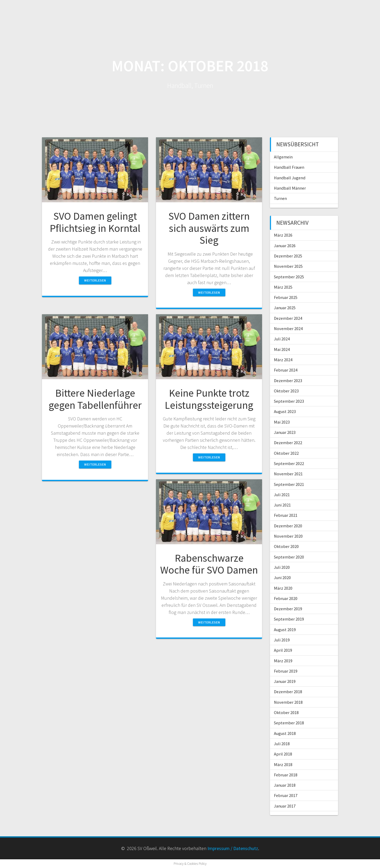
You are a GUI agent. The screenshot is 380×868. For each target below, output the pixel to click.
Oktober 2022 (286, 453)
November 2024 (288, 329)
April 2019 (283, 650)
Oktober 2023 (286, 391)
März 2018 (283, 764)
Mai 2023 (282, 422)
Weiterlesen (95, 280)
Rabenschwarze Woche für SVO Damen (209, 564)
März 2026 (283, 235)
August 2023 (285, 411)
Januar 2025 (285, 308)
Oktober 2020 (286, 546)
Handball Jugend (290, 178)
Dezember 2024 (288, 318)
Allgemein (283, 157)
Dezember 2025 (288, 256)
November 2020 (288, 536)
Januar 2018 (285, 785)
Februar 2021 (286, 515)
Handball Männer (290, 188)
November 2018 (288, 702)
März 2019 (283, 661)
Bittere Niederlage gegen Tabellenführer (95, 399)
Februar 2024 (286, 370)
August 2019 (285, 630)
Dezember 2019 (288, 609)
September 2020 (289, 557)
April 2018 (283, 754)
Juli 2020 (282, 567)
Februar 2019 (286, 671)
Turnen (280, 198)
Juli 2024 (282, 339)
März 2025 (283, 287)
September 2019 (289, 619)
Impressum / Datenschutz (233, 848)
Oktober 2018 (286, 712)
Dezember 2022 (288, 443)
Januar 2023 (285, 432)
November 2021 (288, 474)
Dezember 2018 (288, 692)
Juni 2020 (282, 578)
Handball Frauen (289, 167)
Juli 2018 (282, 744)
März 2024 (283, 360)
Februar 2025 (286, 297)
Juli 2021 (282, 495)
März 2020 (283, 588)
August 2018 (285, 733)
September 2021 (289, 484)
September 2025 (289, 277)
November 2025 (288, 266)
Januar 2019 (285, 681)
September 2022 (289, 463)
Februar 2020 (286, 598)
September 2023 (289, 401)
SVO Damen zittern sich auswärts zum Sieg (209, 228)
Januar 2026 (285, 246)
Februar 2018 (286, 775)
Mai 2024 (282, 349)
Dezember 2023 (288, 381)
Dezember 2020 (288, 526)
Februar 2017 (286, 795)
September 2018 (289, 723)
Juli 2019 (282, 640)
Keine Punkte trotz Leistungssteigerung (209, 399)
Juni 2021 (282, 505)
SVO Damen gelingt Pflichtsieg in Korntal (95, 222)
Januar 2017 (285, 806)
